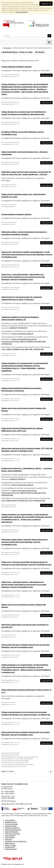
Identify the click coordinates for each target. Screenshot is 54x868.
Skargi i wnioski (11, 845)
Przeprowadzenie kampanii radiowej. (17, 67)
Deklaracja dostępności (13, 830)
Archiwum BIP (10, 847)
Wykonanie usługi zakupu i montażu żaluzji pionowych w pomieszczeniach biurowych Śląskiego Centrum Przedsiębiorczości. (25, 542)
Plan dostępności (11, 849)
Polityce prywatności (22, 12)
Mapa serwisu (10, 843)
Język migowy (10, 837)
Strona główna (7, 48)
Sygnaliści (9, 839)
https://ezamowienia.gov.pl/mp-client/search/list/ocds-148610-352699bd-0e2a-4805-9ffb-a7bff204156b (24, 341)
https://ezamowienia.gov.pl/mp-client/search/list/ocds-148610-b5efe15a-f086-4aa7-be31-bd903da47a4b (24, 493)
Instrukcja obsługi (11, 824)
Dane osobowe (10, 836)
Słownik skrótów (11, 826)
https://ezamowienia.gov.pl (23, 334)
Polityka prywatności (12, 828)
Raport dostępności (12, 832)
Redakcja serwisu (11, 822)
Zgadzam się (46, 4)
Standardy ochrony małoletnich (16, 841)
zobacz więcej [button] (46, 75)
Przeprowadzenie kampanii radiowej (16, 214)
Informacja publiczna (12, 834)
